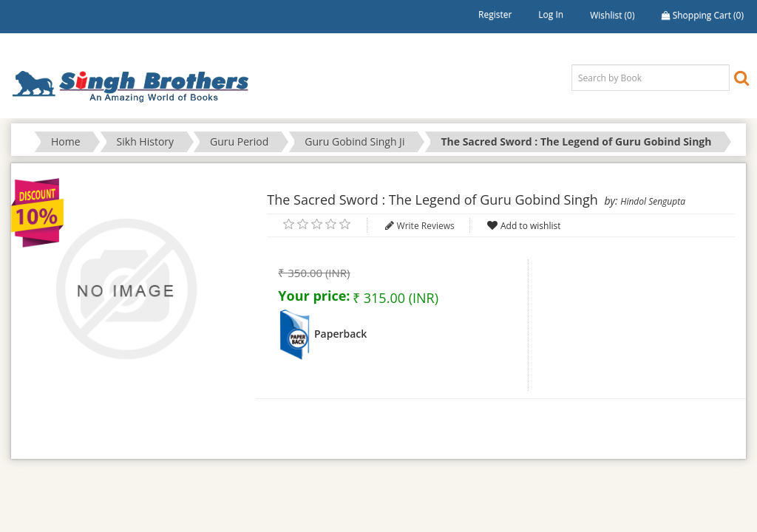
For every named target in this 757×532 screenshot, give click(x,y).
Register (495, 14)
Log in (551, 14)
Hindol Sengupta (653, 201)
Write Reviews (426, 226)
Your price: (314, 296)
